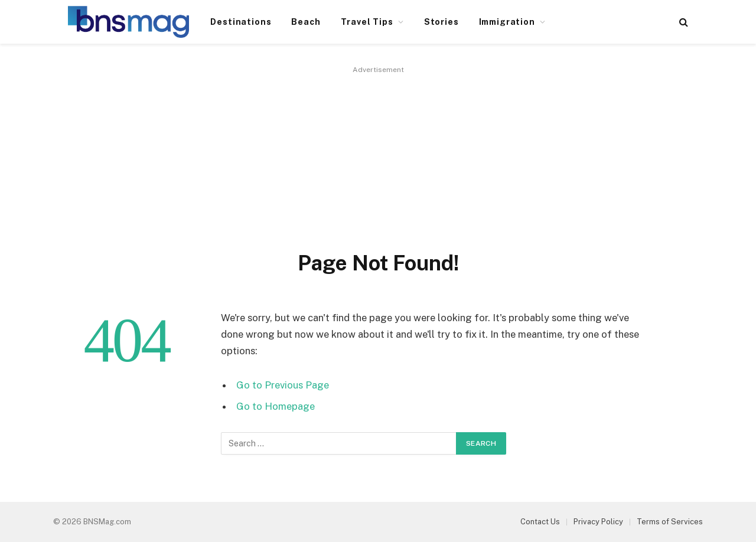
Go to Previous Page (283, 385)
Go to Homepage (276, 406)
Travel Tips (367, 22)
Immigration (507, 22)
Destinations (241, 22)
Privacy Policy (598, 522)
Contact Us (540, 522)
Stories (441, 22)
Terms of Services (670, 522)
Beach (306, 22)
